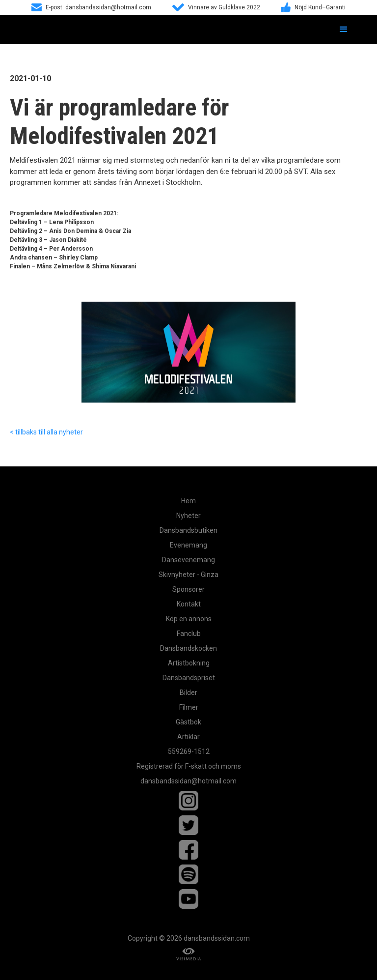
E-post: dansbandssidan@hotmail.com (98, 7)
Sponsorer (188, 589)
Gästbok (188, 722)
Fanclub (189, 634)
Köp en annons (189, 619)
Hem (188, 501)
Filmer (189, 707)
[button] (344, 29)
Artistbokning (189, 663)
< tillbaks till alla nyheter (46, 432)
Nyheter (188, 516)
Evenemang (188, 545)
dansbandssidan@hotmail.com (188, 781)
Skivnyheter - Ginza (188, 575)
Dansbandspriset (189, 678)
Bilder (188, 692)
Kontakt (189, 604)
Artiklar (188, 737)
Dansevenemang (188, 560)
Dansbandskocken (188, 648)
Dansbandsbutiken (188, 530)
